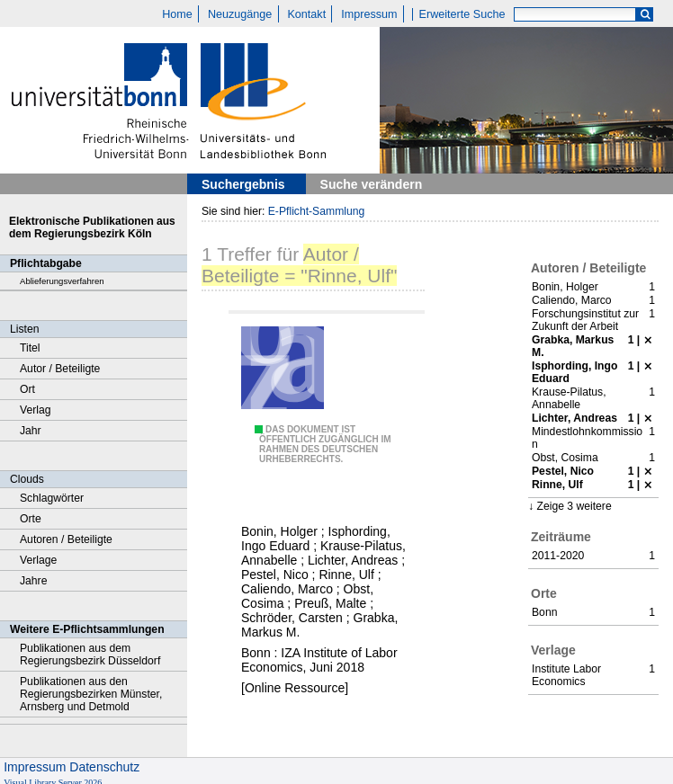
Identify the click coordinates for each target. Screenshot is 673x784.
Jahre (33, 581)
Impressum (369, 14)
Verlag (36, 410)
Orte (31, 519)
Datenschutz (104, 767)
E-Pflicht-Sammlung (317, 211)
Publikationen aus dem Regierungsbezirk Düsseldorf (90, 655)
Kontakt (306, 14)
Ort (27, 389)
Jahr (31, 431)
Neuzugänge (240, 14)
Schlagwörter (52, 498)
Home (177, 14)
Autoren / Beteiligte (66, 539)
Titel (30, 348)
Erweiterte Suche (462, 14)
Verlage (38, 560)
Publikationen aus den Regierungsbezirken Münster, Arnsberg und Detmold (91, 694)
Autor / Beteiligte (60, 369)
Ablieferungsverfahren (62, 281)
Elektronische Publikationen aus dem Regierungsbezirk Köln (92, 227)
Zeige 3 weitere (574, 506)
